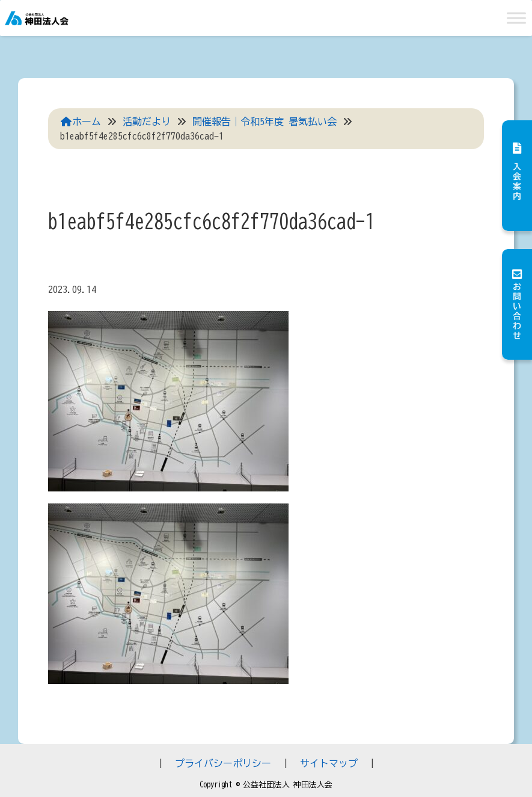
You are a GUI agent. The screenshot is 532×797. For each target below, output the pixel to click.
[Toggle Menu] (516, 18)
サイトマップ (329, 763)
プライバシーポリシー (223, 763)
